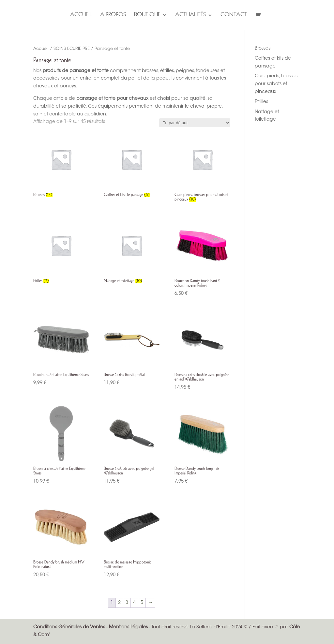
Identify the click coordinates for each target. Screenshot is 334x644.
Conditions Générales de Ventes (69, 627)
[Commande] (195, 123)
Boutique (147, 15)
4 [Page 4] (134, 603)
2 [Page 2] (119, 603)
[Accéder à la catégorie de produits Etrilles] (61, 252)
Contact (234, 15)
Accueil (81, 15)
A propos (113, 15)
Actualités (190, 15)
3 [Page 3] (127, 603)
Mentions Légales (128, 627)
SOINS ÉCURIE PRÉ (72, 49)
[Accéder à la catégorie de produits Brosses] (61, 166)
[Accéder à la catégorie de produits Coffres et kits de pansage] (132, 166)
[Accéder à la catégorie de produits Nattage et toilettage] (132, 252)
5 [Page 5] (142, 603)
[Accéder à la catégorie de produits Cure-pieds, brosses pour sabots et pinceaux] (202, 168)
